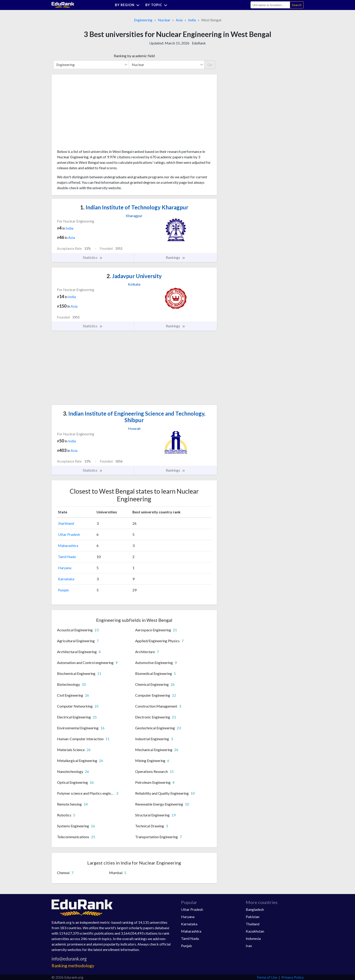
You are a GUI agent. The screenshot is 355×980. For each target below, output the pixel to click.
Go (210, 65)
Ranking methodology (73, 966)
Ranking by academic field (134, 56)
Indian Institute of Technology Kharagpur (134, 207)
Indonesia (253, 938)
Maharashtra (68, 545)
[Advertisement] (91, 113)
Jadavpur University (134, 276)
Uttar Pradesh (69, 534)
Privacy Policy (293, 977)
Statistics (93, 257)
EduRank (199, 43)
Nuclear (164, 20)
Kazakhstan (255, 931)
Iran (249, 946)
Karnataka (66, 579)
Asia (179, 20)
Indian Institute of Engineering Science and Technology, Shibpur (134, 417)
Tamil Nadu (67, 557)
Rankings (176, 257)
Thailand (253, 924)
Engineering (143, 20)
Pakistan (253, 917)
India (192, 20)
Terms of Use (267, 977)
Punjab (63, 590)
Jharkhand (66, 523)
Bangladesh (255, 909)
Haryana (65, 568)
